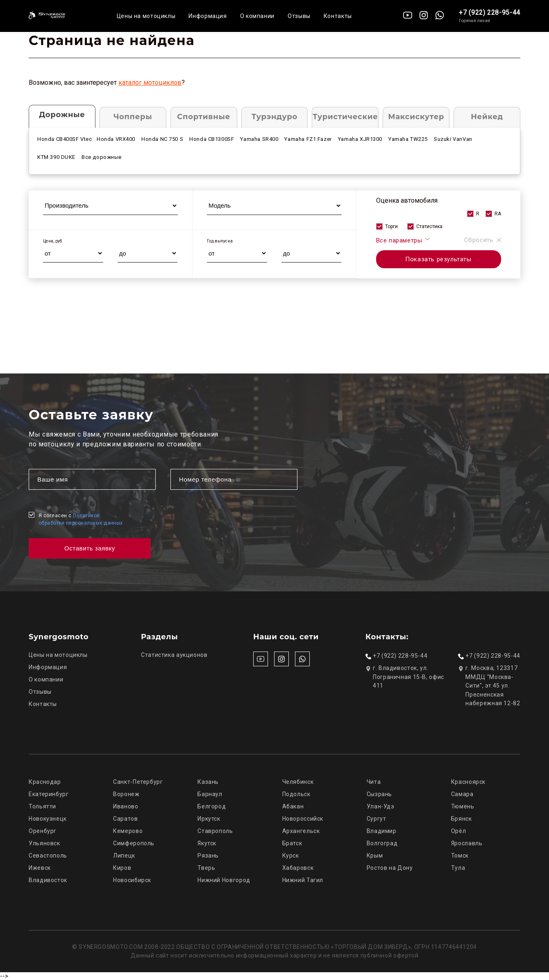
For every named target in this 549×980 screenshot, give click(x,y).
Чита (374, 782)
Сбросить (483, 240)
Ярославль (467, 843)
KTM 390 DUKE (56, 157)
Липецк (124, 856)
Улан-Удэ (381, 806)
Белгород (212, 806)
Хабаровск (298, 868)
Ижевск (40, 868)
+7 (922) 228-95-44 (490, 12)
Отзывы (299, 16)
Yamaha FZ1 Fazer (308, 139)
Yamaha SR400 (259, 139)
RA (498, 214)
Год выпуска (220, 241)
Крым (375, 856)
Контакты (338, 16)
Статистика (429, 226)
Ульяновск (44, 843)
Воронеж (126, 794)
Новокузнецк (48, 819)
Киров (122, 868)
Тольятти (42, 806)
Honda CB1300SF (212, 139)
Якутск (207, 843)
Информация (208, 16)
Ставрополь (215, 831)
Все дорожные (102, 157)
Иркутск (209, 819)
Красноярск (468, 782)
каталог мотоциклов (150, 83)
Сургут (377, 819)
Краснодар (45, 782)
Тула (458, 868)
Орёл (459, 831)
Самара (462, 794)
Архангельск (301, 831)
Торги (391, 226)
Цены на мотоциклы (146, 16)
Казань (208, 782)
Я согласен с (81, 519)
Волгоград (382, 843)
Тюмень (463, 806)
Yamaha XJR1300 (360, 139)
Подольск (296, 794)
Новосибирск (132, 880)
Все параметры (403, 240)
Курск (291, 856)
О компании (257, 16)
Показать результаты (438, 259)
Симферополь (134, 843)
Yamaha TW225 (408, 139)
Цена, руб (53, 241)
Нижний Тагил (303, 880)
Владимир (382, 831)
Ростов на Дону (390, 868)
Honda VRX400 (116, 139)
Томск (460, 856)
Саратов (125, 819)
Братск (292, 843)
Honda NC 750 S (162, 139)
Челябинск (298, 782)
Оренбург (43, 831)
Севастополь (48, 856)
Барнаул (210, 794)
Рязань (208, 856)
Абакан (293, 806)
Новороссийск (303, 819)
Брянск (462, 819)
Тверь (206, 868)
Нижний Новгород (224, 880)
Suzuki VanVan (453, 139)
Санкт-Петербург (138, 782)
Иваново (126, 806)
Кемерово (128, 831)
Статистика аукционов (174, 655)
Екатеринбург (49, 794)
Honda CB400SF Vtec (65, 139)
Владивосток (48, 880)
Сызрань (379, 794)
